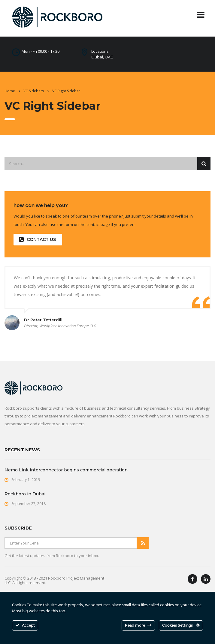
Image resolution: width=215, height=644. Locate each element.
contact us (37, 240)
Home (10, 91)
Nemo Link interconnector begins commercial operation (66, 470)
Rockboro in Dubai (25, 494)
